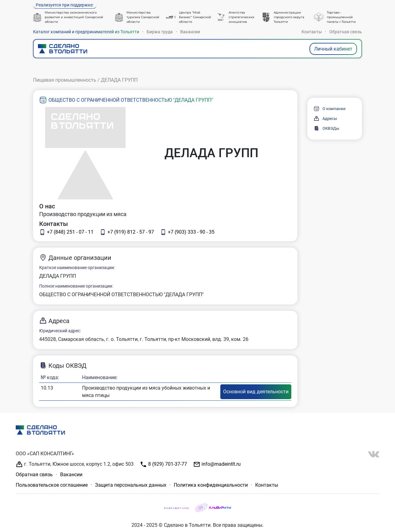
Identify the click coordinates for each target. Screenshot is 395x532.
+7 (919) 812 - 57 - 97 (127, 232)
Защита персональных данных (131, 485)
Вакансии (190, 32)
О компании (330, 109)
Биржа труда (160, 32)
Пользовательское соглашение (52, 485)
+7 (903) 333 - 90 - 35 (187, 232)
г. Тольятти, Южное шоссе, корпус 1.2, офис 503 (75, 464)
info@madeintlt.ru (217, 464)
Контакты (312, 32)
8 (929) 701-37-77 (163, 464)
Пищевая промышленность (65, 80)
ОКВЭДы (326, 128)
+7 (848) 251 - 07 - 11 (66, 232)
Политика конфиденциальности (211, 485)
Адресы (325, 119)
